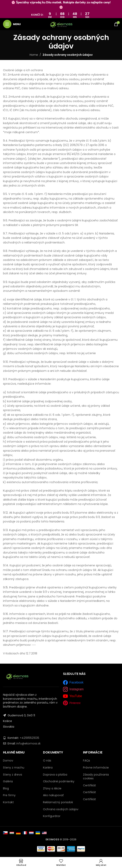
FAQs (86, 761)
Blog (6, 788)
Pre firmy (9, 795)
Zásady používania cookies (96, 777)
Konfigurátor (52, 816)
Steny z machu (14, 768)
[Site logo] (61, 24)
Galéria (8, 781)
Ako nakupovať (53, 795)
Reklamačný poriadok (58, 802)
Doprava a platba (55, 775)
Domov (8, 761)
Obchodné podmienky (59, 781)
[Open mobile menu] (12, 24)
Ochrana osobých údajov (61, 809)
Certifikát (89, 785)
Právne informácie (96, 768)
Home (34, 55)
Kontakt (8, 802)
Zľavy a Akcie (52, 788)
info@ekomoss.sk (28, 743)
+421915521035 (29, 738)
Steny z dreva (12, 775)
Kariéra (48, 768)
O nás (47, 761)
